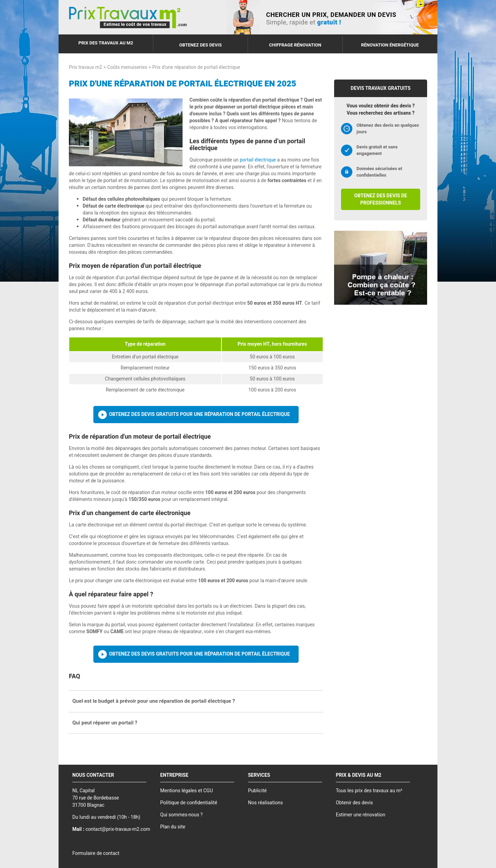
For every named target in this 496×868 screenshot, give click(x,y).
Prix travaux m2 (86, 67)
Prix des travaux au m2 (106, 43)
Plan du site (173, 827)
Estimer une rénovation (360, 815)
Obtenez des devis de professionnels (380, 199)
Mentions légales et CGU (187, 791)
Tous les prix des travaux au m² (369, 791)
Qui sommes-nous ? (181, 815)
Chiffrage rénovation (295, 45)
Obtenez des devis (200, 45)
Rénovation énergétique (390, 45)
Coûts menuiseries (127, 67)
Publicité (257, 791)
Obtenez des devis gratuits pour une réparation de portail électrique (199, 414)
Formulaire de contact (96, 853)
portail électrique (258, 160)
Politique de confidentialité (189, 803)
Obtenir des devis (354, 803)
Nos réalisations (265, 803)
